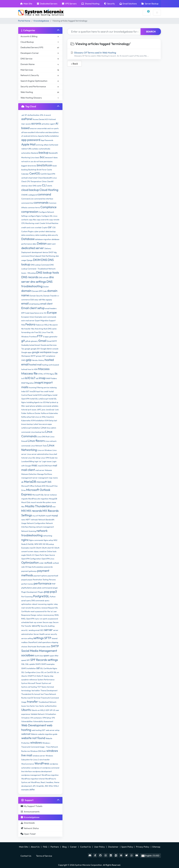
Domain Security (36, 296)
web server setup (53, 730)
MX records (34, 511)
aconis (28, 124)
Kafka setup (26, 417)
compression (30, 212)
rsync (37, 619)
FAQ (23, 325)
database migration (43, 239)
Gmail (42, 341)
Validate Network (38, 714)
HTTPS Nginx (49, 374)
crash (37, 223)
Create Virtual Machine (49, 223)
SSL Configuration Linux (31, 672)
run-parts (43, 619)
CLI (44, 185)
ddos (34, 244)
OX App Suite (31, 567)
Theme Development (49, 691)
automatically (45, 149)
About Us (35, 847)
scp (35, 622)
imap (42, 378)
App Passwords (47, 140)
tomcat (37, 694)
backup (44, 152)
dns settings (38, 282)
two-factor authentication (46, 706)
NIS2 (55, 540)
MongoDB (53, 499)
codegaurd (33, 195)
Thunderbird (26, 694)
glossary (34, 341)
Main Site (26, 4)
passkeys (40, 567)
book (55, 166)
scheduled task (27, 622)
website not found (33, 738)
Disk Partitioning (48, 256)
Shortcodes (41, 647)
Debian (42, 243)
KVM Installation (38, 421)
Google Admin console (49, 349)
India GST (25, 391)
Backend (35, 153)
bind (40, 165)
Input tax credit (42, 391)
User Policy (100, 847)
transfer (32, 702)
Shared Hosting (90, 4)
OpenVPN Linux (48, 559)
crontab (38, 227)
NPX (41, 544)
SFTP (48, 638)
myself (48, 516)
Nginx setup (48, 540)
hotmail (24, 369)
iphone (33, 406)
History (41, 360)
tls (33, 694)
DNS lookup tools (47, 272)
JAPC (39, 410)
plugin (55, 588)
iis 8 (23, 378)
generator (53, 337)
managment (43, 478)
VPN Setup (47, 718)
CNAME (24, 195)
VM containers (36, 718)
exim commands (50, 317)
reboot (35, 604)
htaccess (44, 369)
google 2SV (35, 349)
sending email (34, 630)
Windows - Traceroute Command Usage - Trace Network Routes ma (40, 747)
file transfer (26, 329)
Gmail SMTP (52, 341)
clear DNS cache (35, 186)
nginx (25, 540)
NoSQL (31, 544)
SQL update (30, 664)
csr (50, 227)
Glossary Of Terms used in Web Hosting (114, 54)
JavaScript (50, 410)
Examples (39, 317)
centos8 (24, 178)
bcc (42, 157)
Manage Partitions (45, 474)
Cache (49, 170)
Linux (44, 428)
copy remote (54, 220)
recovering (42, 604)
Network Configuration (36, 523)
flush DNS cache (50, 329)
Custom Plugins (27, 231)
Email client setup (33, 308)
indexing (53, 387)
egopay (49, 300)
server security (51, 634)
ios (41, 402)
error (42, 313)
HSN (36, 369)
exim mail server (28, 321)
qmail (24, 601)
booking (25, 170)
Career (73, 847)
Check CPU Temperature (31, 181)
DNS (44, 260)
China (44, 181)
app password (31, 140)
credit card (26, 227)
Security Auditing (48, 626)
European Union (28, 317)
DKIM (37, 260)
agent (52, 124)
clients (50, 186)
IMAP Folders (52, 378)
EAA (32, 300)
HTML (41, 374)
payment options (40, 576)
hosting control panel (51, 365)
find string (39, 329)
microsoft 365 (44, 482)
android (27, 136)
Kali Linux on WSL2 (39, 417)
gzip (29, 360)
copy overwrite (43, 220)
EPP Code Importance (30, 313)
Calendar (25, 174)
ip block (53, 402)
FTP (40, 336)
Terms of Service (44, 856)
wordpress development (42, 771)
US (54, 710)
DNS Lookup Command (40, 265)
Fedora (30, 324)
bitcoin (48, 165)
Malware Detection (29, 474)
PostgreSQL (41, 596)
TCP (39, 687)
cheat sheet (33, 178)
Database (28, 239)
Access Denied (39, 119)
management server (29, 478)
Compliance (48, 207)
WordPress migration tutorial (33, 779)
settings (39, 638)
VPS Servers (69, 4)
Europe (52, 312)
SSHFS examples (48, 664)
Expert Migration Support (45, 321)
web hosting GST (39, 730)
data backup (50, 231)
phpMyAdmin (27, 588)
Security (109, 4)
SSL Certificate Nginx (49, 668)
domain (26, 291)
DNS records (30, 277)
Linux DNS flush (43, 437)
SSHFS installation (29, 668)
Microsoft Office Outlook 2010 (33, 486)
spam (46, 655)
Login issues (47, 461)
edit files (42, 300)
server (48, 630)
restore (40, 615)
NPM (36, 544)
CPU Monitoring (28, 223)
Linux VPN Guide (48, 458)
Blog (65, 847)
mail (55, 465)
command (44, 194)
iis (56, 373)
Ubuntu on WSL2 (38, 710)
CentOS (35, 173)
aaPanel (27, 119)
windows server (39, 756)
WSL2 (51, 786)
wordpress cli (36, 768)
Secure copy (48, 622)
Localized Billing (28, 461)
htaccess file (29, 373)
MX (24, 511)
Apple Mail (28, 144)
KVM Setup (49, 421)
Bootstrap (32, 170)
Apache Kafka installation (48, 136)
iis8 (37, 378)
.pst (23, 115)
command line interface (44, 199)
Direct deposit (36, 256)
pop (47, 592)
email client (46, 304)
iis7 (33, 378)
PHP (54, 584)
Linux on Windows (45, 450)
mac (34, 465)
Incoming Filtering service (39, 387)
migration (45, 499)
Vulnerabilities (27, 721)
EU (45, 313)
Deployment (26, 252)
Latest (36, 424)
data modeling (41, 235)
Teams (44, 687)
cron (32, 227)
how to (31, 369)
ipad (28, 406)
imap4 (39, 382)
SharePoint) (33, 642)
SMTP (55, 646)
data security (53, 235)
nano (23, 520)
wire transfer (45, 760)
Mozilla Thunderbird (38, 506)
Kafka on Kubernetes (49, 413)
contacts (25, 220)
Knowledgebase (41, 21)
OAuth (38, 548)
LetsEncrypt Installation (31, 428)
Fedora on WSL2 (42, 325)
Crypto (44, 227)
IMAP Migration (28, 383)
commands (41, 202)
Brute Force (42, 170)
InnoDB (33, 391)
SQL (23, 664)
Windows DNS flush (38, 751)
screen (40, 622)
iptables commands (44, 406)
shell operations (44, 642)
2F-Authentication (32, 115)
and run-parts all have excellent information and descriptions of (40, 132)
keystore (51, 417)
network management (45, 527)
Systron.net (47, 683)
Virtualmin (26, 718)
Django (30, 260)
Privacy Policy (143, 847)
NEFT (28, 520)
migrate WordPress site (31, 499)
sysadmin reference (29, 680)
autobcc (35, 149)
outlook (48, 563)
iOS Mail (46, 402)
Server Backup (150, 4)
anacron (33, 128)
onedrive (43, 551)
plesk (35, 588)
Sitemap (157, 847)
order (41, 563)
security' (25, 630)
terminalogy (26, 691)
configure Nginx (34, 216)
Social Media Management (39, 651)
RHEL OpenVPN (28, 619)
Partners (55, 847)
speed (24, 660)
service (24, 638)
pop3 (53, 592)
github (28, 341)
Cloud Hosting (49, 190)
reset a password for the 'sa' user (44, 611)
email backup (34, 304)
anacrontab (42, 128)
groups (39, 356)
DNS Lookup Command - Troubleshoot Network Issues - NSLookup (38, 269)
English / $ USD (150, 856)
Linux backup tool (38, 432)
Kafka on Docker (34, 413)
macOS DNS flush (45, 466)
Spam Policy (127, 847)
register (50, 604)
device (45, 252)
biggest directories (29, 166)
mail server (40, 470)
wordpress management (31, 775)
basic (37, 157)
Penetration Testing (40, 580)
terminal (50, 687)
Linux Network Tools (39, 446)
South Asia (39, 656)
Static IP (40, 676)
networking (48, 536)
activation (46, 124)
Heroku (35, 360)
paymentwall (53, 576)
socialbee (28, 655)
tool (42, 694)
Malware (48, 470)
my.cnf (35, 516)
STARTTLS (32, 676)
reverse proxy (48, 615)
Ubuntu (26, 710)
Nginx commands (36, 540)
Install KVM (37, 395)
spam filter (54, 656)
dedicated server (33, 248)
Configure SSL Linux (49, 216)
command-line (27, 203)
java (44, 410)
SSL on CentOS (47, 672)
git (23, 341)
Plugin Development (29, 592)
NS (44, 544)
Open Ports (40, 555)
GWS (23, 360)
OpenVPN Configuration (31, 559)
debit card (51, 244)
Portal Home (24, 21)
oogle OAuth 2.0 (28, 555)
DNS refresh (44, 277)
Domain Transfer (50, 296)
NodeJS (24, 544)
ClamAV (50, 181)
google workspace (42, 352)
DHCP (51, 252)
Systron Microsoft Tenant (31, 683)
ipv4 (29, 410)
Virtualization (51, 714)
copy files (32, 220)
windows (36, 742)
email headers (51, 308)
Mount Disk (26, 502)
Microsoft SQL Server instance (44, 495)
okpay (36, 551)
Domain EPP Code (39, 291)
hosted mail (35, 365)
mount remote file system (41, 502)
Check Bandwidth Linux (47, 178)
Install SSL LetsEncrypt (39, 399)
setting (30, 638)
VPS (53, 718)
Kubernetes (26, 421)
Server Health (39, 634)
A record (47, 115)
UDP (47, 710)
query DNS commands (35, 601)
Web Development (34, 725)
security (36, 626)
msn (54, 507)
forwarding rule (28, 332)
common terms (34, 207)
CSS (54, 227)
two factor (31, 706)
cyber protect (40, 231)
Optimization (30, 562)
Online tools (52, 551)
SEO (42, 630)
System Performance (46, 680)
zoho (32, 789)
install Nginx (47, 395)
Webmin (34, 734)
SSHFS (38, 664)
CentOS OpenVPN (48, 174)
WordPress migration (50, 775)
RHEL (57, 615)
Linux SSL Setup (34, 458)
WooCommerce (28, 764)
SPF (28, 660)
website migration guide (48, 734)
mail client (28, 470)
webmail (26, 734)
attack (46, 145)
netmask (34, 520)
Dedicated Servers (47, 4)
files (33, 329)
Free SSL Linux (40, 332)
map (50, 478)
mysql (55, 515)
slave (48, 647)
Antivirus (34, 136)
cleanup (24, 186)
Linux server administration (38, 454)
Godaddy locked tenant (31, 345)
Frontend (33, 337)
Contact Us (86, 847)
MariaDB (30, 482)
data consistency (28, 235)
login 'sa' (38, 461)
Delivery (48, 248)
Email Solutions (128, 4)
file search (53, 325)
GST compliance (49, 356)
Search (151, 32)
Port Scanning (27, 597)
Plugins (41, 592)
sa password (53, 619)
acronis (36, 123)
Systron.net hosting (29, 687)
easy (36, 300)
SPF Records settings (44, 660)
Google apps (26, 352)
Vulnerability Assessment (43, 721)
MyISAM (42, 516)
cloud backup (30, 190)
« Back (74, 64)
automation (26, 153)
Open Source (50, 555)
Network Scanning (29, 531)
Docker (46, 287)
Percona (52, 580)
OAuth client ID (48, 548)
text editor (36, 691)
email (25, 303)
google (27, 349)
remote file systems (33, 608)
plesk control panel (45, 588)
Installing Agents (33, 402)
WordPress (42, 763)
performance (42, 583)
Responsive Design (29, 615)
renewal (44, 608)
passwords (48, 567)
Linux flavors (36, 441)
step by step (48, 676)
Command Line (27, 199)
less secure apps (45, 424)
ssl (38, 668)
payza (30, 580)
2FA (42, 115)
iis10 (28, 378)
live (56, 458)
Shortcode (32, 647)
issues (34, 410)
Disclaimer (114, 847)
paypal (24, 580)
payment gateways (29, 571)
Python (53, 597)
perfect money (27, 584)
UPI (51, 710)
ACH (47, 119)
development (37, 252)
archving (40, 145)
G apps (46, 337)
